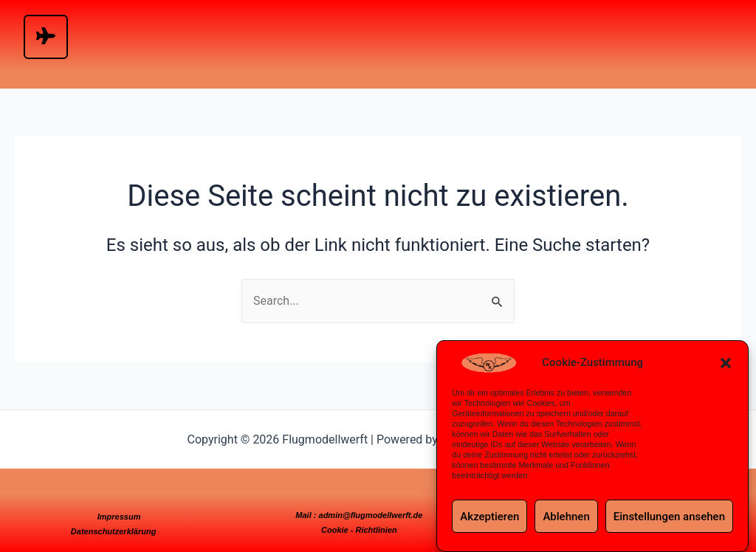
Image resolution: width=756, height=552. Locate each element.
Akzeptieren (489, 517)
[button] (726, 363)
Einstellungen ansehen (669, 517)
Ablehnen (566, 517)
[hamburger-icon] (46, 37)
